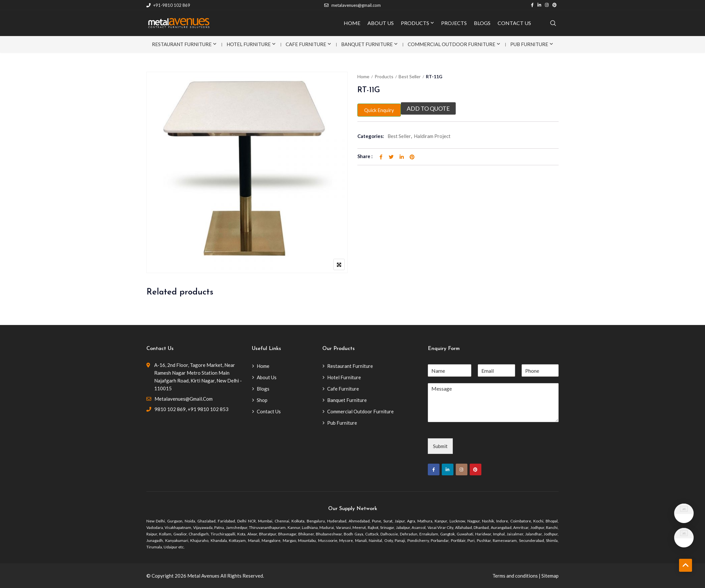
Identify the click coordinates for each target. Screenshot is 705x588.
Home (363, 76)
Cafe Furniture (306, 44)
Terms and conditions (515, 576)
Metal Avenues (203, 576)
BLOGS (482, 23)
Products (384, 76)
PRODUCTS (415, 23)
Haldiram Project (432, 136)
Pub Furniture (529, 44)
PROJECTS (454, 23)
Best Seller (410, 76)
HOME (352, 23)
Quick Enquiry (379, 110)
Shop (262, 400)
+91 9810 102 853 (208, 409)
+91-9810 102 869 (168, 5)
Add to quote (428, 108)
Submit (440, 446)
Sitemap (550, 576)
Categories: (371, 136)
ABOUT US (381, 23)
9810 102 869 (170, 409)
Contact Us (269, 411)
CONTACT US (514, 23)
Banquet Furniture (367, 44)
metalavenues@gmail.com (352, 5)
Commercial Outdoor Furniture (451, 44)
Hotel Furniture (249, 44)
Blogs (263, 389)
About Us (267, 377)
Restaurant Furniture (182, 44)
